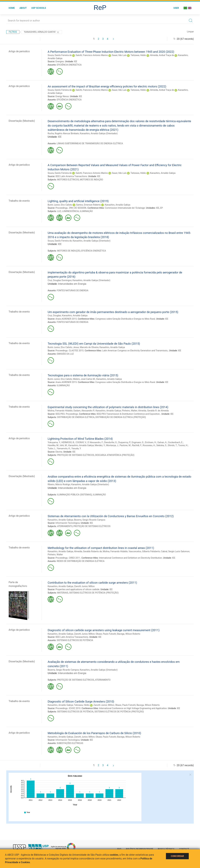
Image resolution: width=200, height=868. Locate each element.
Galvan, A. (162, 442)
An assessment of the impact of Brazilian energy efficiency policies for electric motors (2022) (107, 86)
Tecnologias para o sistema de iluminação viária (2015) (83, 375)
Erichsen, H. (151, 442)
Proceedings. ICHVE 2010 (68, 708)
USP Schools (39, 8)
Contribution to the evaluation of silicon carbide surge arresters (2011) (92, 583)
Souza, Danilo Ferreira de (60, 55)
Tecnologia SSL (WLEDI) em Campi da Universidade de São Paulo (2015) (94, 344)
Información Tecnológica (67, 523)
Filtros (13, 32)
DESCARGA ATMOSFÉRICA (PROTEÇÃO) (115, 455)
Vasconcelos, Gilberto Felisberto (144, 551)
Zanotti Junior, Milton (84, 586)
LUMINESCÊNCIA (70, 211)
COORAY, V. (81, 442)
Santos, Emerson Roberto (88, 205)
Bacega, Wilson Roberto (129, 634)
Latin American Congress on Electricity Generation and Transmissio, (135, 351)
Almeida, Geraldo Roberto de (88, 551)
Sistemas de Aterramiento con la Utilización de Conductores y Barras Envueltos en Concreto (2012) (111, 516)
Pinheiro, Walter (130, 411)
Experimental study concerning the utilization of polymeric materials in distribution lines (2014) (108, 407)
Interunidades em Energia (72, 284)
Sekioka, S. (162, 445)
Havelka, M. (53, 445)
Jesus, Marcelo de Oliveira (86, 347)
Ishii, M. (64, 445)
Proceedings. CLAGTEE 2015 (69, 351)
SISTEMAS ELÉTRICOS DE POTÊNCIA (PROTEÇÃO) (94, 593)
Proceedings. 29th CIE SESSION (71, 208)
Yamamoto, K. (64, 448)
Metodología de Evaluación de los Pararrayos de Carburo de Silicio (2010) (94, 733)
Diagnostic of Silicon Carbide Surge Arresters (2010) (81, 701)
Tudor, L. (52, 448)
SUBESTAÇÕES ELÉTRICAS (70, 743)
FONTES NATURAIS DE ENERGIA (72, 290)
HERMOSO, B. (68, 442)
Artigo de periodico (19, 51)
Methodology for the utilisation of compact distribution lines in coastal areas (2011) (101, 548)
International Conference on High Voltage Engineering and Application (133, 708)
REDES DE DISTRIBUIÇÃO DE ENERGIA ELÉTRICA (81, 561)
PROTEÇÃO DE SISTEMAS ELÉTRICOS (76, 455)
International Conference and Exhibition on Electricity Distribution (130, 558)
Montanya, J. (112, 445)
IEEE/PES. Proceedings (67, 414)
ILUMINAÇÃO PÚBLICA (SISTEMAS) (75, 495)
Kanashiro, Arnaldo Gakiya (163, 173)
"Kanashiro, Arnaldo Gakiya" (42, 32)
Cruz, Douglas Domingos (60, 280)
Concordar (177, 856)
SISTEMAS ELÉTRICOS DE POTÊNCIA (75, 640)
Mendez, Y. (100, 445)
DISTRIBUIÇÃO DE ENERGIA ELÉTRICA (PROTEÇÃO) (121, 417)
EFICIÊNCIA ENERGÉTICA (69, 65)
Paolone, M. (125, 445)
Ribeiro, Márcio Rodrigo (59, 484)
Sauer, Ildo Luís (119, 55)
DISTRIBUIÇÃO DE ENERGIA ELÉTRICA (76, 417)
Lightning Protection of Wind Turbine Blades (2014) (80, 439)
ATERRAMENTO (65, 526)
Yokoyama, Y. (54, 442)
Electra (59, 452)
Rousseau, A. (149, 445)
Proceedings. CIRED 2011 (68, 558)
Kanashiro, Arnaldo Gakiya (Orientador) (99, 133)
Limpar (190, 32)
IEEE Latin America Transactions (71, 176)
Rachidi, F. (137, 445)
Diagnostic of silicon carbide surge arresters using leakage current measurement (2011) (104, 630)
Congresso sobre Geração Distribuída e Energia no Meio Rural (125, 319)
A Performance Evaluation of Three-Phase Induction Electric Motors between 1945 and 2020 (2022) (111, 52)
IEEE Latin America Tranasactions (72, 637)
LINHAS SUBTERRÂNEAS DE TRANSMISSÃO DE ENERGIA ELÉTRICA (90, 143)
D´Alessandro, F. (95, 442)
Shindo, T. (172, 445)
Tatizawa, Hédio (138, 55)
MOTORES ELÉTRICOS (68, 180)
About (23, 8)
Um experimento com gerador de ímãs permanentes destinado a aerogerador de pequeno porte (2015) (113, 312)
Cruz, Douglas (54, 316)
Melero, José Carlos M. (84, 379)
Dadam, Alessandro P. (84, 411)
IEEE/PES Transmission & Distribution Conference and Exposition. (128, 414)
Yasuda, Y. (76, 448)
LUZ (59, 211)
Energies (60, 61)
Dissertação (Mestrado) (22, 121)
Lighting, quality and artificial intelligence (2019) (78, 201)
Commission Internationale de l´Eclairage (125, 208)
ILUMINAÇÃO (86, 211)
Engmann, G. (138, 442)
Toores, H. (183, 445)
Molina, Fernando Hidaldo (60, 411)
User (176, 8)
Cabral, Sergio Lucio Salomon (175, 551)
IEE (76, 61)
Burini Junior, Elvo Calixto (60, 205)
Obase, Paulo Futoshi (106, 634)
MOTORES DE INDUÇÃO (91, 180)
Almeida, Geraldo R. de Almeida (154, 411)
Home (12, 8)
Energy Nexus (62, 96)
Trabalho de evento (19, 201)
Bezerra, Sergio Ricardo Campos (90, 520)
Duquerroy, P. (125, 442)
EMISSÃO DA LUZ (65, 354)
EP (161, 208)
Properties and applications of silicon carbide (77, 589)
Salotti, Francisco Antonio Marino (92, 55)
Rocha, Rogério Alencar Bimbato (63, 133)
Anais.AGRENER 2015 (66, 319)
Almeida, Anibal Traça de (162, 55)
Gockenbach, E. (176, 442)
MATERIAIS (63, 593)
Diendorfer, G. (111, 442)
